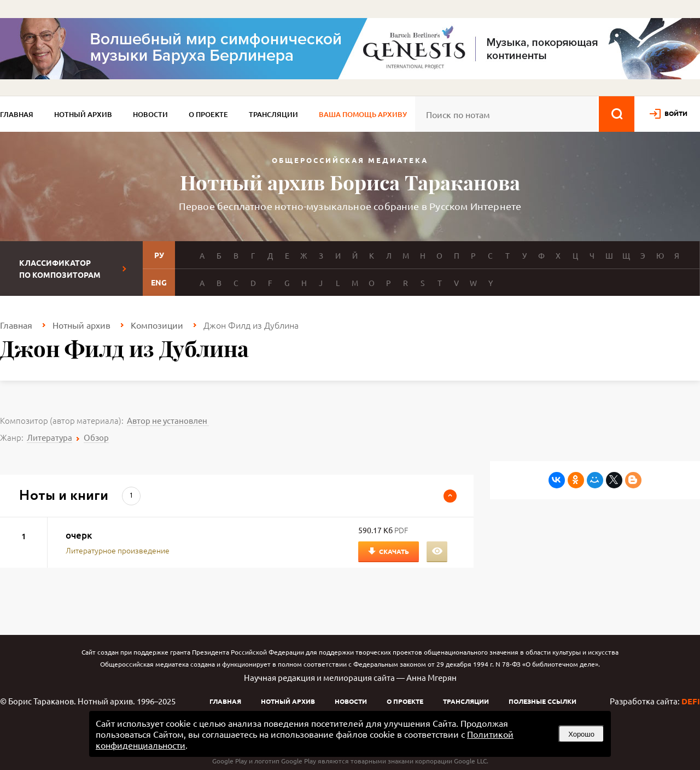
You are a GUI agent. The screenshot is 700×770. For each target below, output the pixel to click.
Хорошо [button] (581, 734)
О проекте (208, 114)
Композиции (157, 325)
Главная (17, 114)
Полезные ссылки (542, 701)
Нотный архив (83, 114)
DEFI (691, 701)
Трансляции (273, 114)
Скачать (394, 551)
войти (676, 113)
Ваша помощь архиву (363, 114)
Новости (150, 114)
